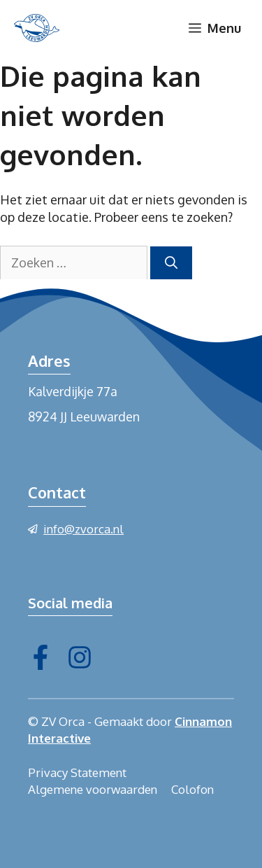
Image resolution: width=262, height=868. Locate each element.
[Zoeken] (171, 263)
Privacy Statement (77, 772)
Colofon (192, 789)
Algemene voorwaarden (93, 789)
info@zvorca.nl (83, 529)
